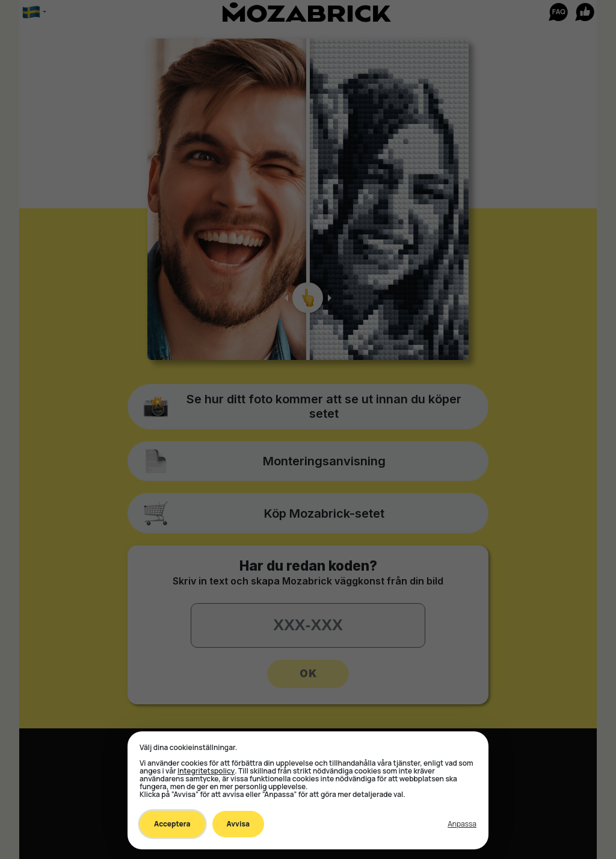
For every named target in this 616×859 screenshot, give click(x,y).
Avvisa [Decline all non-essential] (238, 824)
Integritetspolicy (206, 771)
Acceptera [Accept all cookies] (172, 824)
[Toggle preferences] (462, 824)
